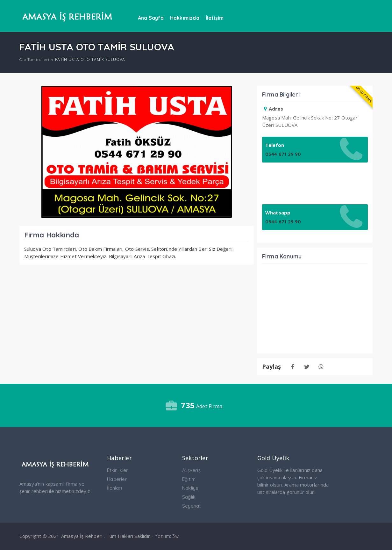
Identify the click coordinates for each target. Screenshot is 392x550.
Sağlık (189, 497)
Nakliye (190, 488)
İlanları (114, 488)
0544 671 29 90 (283, 154)
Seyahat (191, 506)
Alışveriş (191, 470)
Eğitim (189, 479)
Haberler (117, 479)
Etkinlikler (118, 470)
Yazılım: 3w (167, 536)
